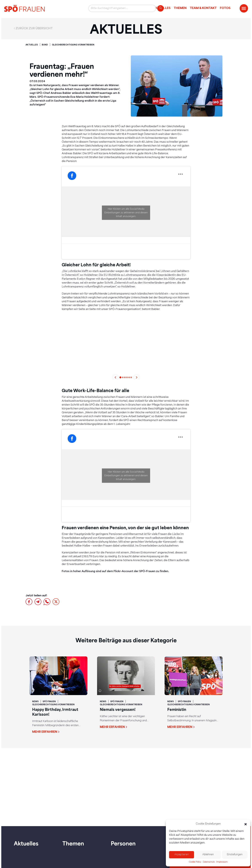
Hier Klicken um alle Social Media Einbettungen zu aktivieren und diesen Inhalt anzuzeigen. (126, 213)
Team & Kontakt (203, 8)
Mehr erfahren (45, 732)
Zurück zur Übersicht (34, 28)
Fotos (225, 8)
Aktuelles (26, 843)
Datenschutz (209, 862)
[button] (246, 824)
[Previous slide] (115, 377)
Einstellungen (235, 855)
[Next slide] (137, 377)
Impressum (222, 862)
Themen (180, 8)
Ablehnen (208, 855)
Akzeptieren (182, 855)
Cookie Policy (195, 862)
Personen (123, 843)
